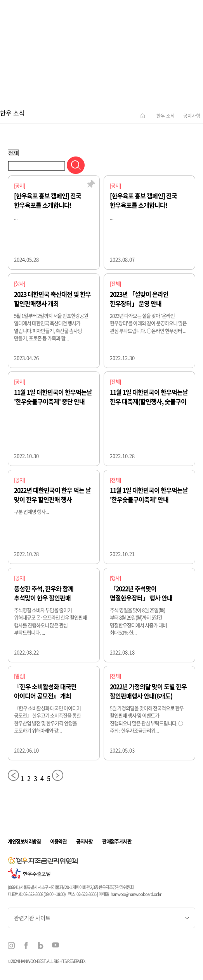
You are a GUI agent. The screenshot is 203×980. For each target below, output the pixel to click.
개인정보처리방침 (24, 841)
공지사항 (192, 116)
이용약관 (58, 841)
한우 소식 (166, 116)
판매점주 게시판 (117, 841)
